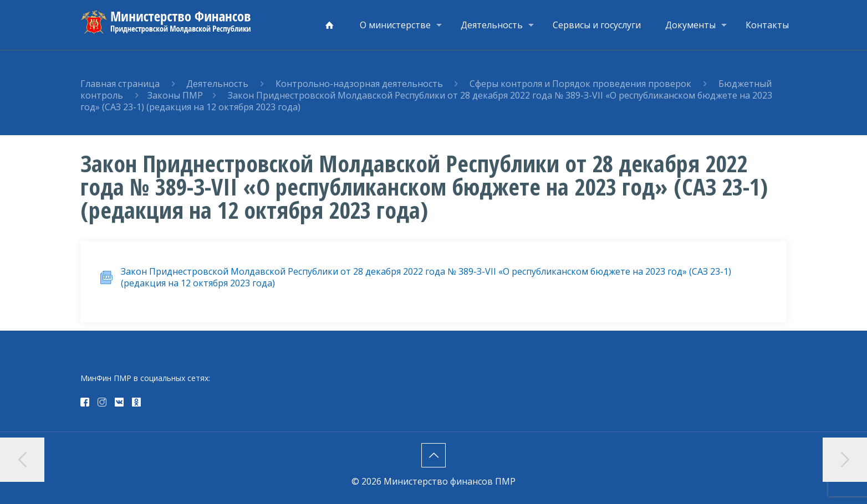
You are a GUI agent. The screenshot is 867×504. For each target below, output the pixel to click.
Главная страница (120, 84)
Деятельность (217, 84)
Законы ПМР (175, 95)
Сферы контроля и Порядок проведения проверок (582, 84)
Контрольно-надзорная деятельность (360, 84)
